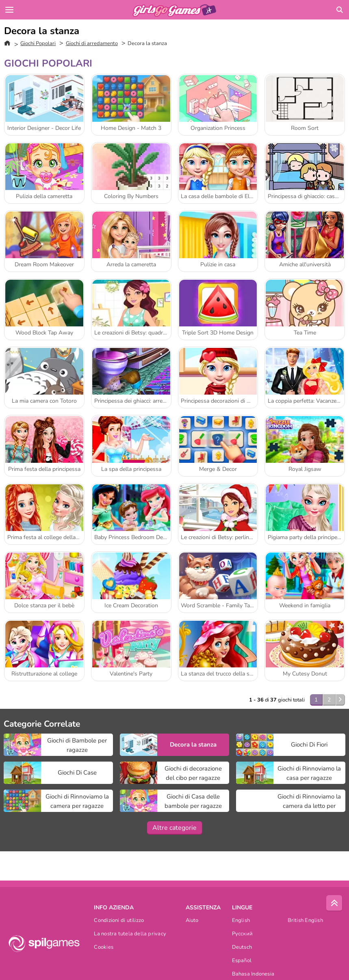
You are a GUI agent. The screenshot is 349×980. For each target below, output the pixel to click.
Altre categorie (174, 828)
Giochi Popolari (38, 43)
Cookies (104, 948)
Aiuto (192, 921)
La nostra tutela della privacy (130, 934)
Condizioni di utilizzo (119, 921)
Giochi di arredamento (92, 43)
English (241, 921)
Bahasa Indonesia (253, 975)
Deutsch (242, 948)
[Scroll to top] (334, 903)
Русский (243, 934)
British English (305, 921)
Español (242, 961)
